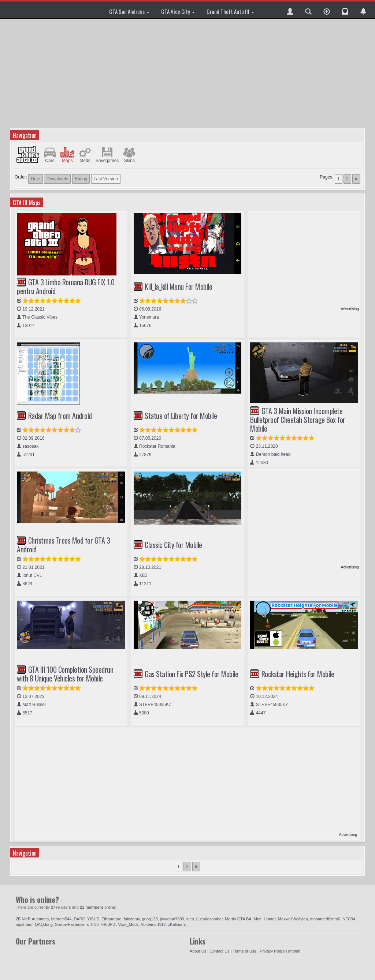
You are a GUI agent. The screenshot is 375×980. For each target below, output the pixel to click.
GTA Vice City (178, 11)
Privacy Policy (272, 951)
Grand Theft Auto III (230, 11)
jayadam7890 (172, 919)
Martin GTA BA (238, 919)
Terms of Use (244, 951)
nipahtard (24, 924)
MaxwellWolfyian (293, 919)
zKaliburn (177, 924)
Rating (81, 179)
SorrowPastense (70, 924)
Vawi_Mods (129, 924)
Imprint (294, 951)
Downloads (57, 179)
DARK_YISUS (86, 919)
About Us (198, 951)
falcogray (132, 919)
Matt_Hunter (265, 919)
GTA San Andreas (129, 11)
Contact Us (219, 951)
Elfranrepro (111, 919)
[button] (290, 10)
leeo (190, 919)
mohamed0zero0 (325, 919)
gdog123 (150, 919)
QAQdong (44, 924)
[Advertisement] (188, 73)
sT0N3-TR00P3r (101, 924)
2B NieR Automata (32, 919)
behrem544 (62, 919)
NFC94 (349, 919)
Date (35, 179)
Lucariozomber (209, 919)
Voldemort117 (153, 924)
